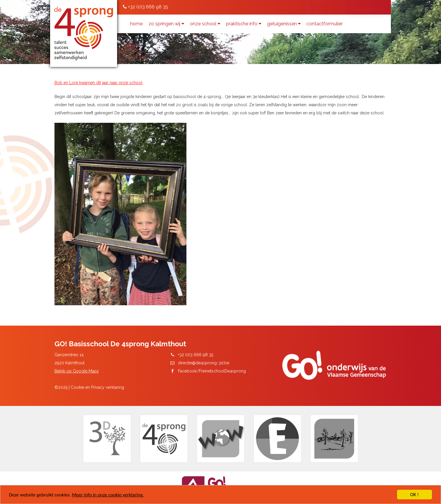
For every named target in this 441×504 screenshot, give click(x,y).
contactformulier (324, 24)
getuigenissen (284, 24)
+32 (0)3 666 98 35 (145, 7)
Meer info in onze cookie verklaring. (108, 495)
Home (136, 24)
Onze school (205, 24)
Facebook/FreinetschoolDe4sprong (212, 371)
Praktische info (244, 24)
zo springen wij (166, 24)
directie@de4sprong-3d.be (204, 363)
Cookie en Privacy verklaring (97, 387)
